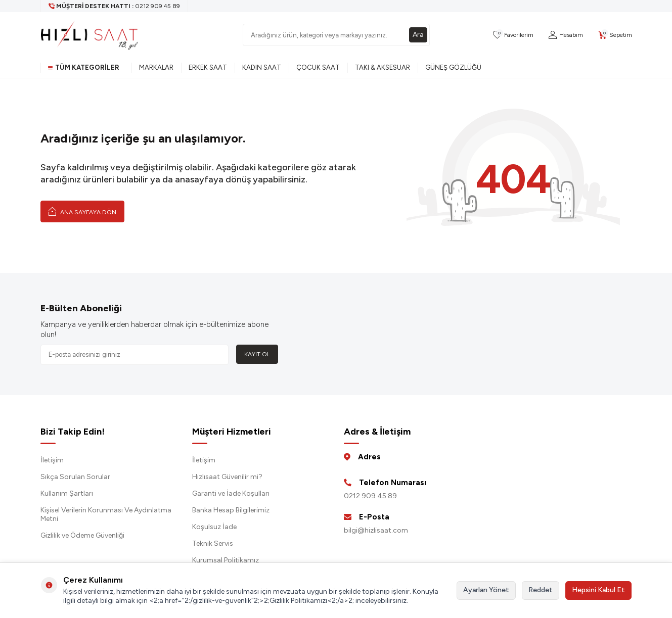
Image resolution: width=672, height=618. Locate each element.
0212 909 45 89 (370, 496)
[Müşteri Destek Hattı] (115, 6)
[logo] (89, 35)
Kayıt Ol (257, 354)
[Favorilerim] (513, 35)
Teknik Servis (213, 543)
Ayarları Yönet (486, 590)
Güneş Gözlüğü (453, 67)
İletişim (52, 460)
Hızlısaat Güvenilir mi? (227, 477)
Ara (418, 35)
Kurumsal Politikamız (226, 560)
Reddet (541, 590)
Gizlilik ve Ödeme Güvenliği (82, 535)
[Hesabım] (566, 35)
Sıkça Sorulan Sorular (75, 477)
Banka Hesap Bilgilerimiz (231, 510)
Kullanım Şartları (67, 493)
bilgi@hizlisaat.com (376, 530)
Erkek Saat (208, 67)
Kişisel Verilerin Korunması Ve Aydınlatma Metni (106, 514)
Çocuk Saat (318, 67)
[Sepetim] (615, 35)
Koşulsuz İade (214, 527)
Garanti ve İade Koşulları (231, 493)
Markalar (156, 67)
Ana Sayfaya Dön (82, 211)
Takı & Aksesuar (383, 67)
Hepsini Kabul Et (598, 590)
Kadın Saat (262, 67)
